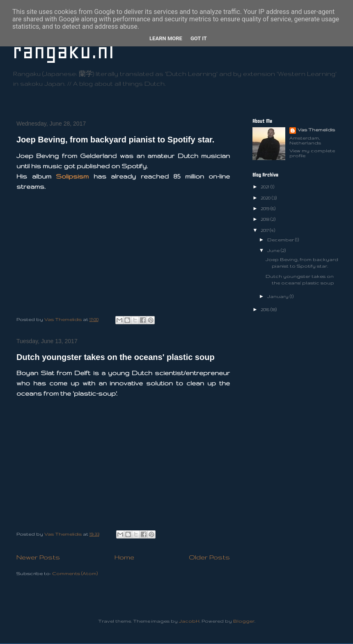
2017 (265, 230)
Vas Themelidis (316, 130)
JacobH (189, 621)
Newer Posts (38, 557)
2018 (266, 219)
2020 (266, 198)
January (279, 296)
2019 (266, 209)
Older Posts (209, 557)
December (281, 240)
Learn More (166, 38)
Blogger (244, 621)
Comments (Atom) (75, 573)
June (274, 250)
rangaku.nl (63, 51)
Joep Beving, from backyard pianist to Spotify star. (115, 140)
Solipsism (72, 176)
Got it (199, 38)
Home (124, 557)
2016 (266, 309)
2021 (266, 187)
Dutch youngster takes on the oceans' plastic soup (116, 357)
